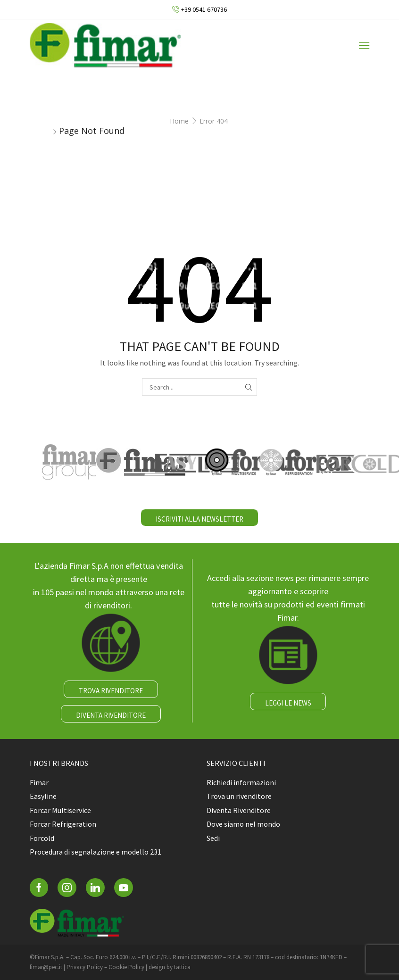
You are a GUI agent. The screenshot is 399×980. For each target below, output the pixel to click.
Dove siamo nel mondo (243, 824)
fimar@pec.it (46, 967)
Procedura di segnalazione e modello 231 (96, 852)
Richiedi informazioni (241, 782)
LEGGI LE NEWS (288, 703)
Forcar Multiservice (60, 810)
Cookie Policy (126, 967)
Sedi (213, 838)
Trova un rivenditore (239, 796)
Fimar (39, 782)
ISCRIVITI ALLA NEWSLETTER (199, 519)
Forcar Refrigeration (63, 824)
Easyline (43, 796)
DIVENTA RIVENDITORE (111, 715)
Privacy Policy (85, 967)
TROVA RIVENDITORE (111, 691)
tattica (182, 967)
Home (179, 121)
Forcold (42, 838)
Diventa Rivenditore (239, 810)
